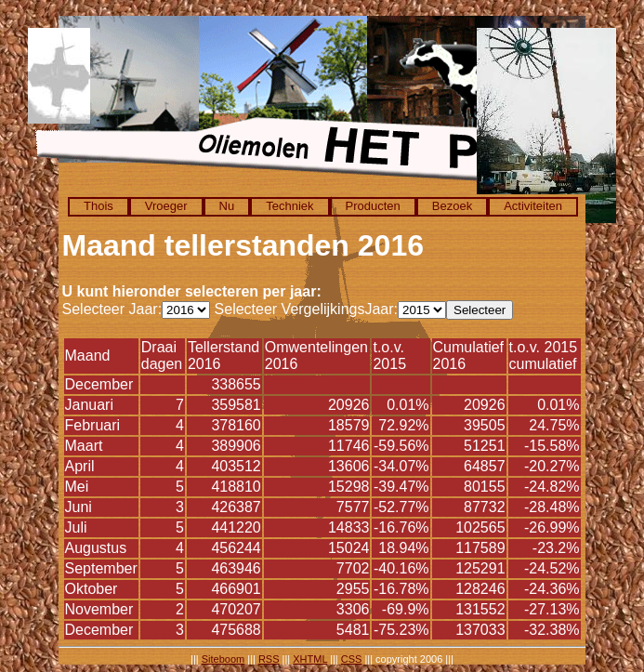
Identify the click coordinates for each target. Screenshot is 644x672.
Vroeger (166, 206)
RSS (269, 659)
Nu (227, 206)
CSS (352, 659)
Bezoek (452, 206)
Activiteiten (533, 206)
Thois (99, 206)
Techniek (289, 206)
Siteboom (223, 659)
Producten (373, 206)
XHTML (310, 659)
